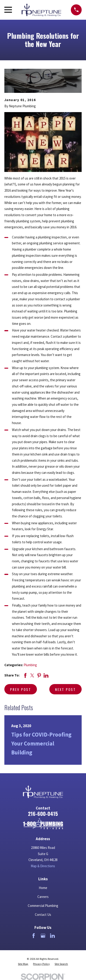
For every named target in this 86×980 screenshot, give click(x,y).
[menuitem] (23, 964)
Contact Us (43, 915)
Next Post (65, 689)
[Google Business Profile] (43, 936)
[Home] (43, 824)
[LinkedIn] (52, 936)
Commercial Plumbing (43, 906)
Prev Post (21, 689)
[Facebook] (34, 936)
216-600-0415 (43, 814)
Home (43, 888)
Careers (43, 897)
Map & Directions (43, 866)
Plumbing (30, 665)
